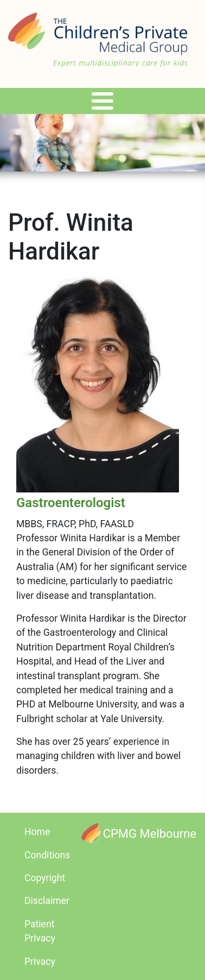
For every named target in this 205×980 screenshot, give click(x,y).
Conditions (47, 855)
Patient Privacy (40, 931)
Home (37, 832)
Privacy (40, 962)
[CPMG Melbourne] (139, 834)
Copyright (45, 878)
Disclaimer (47, 901)
